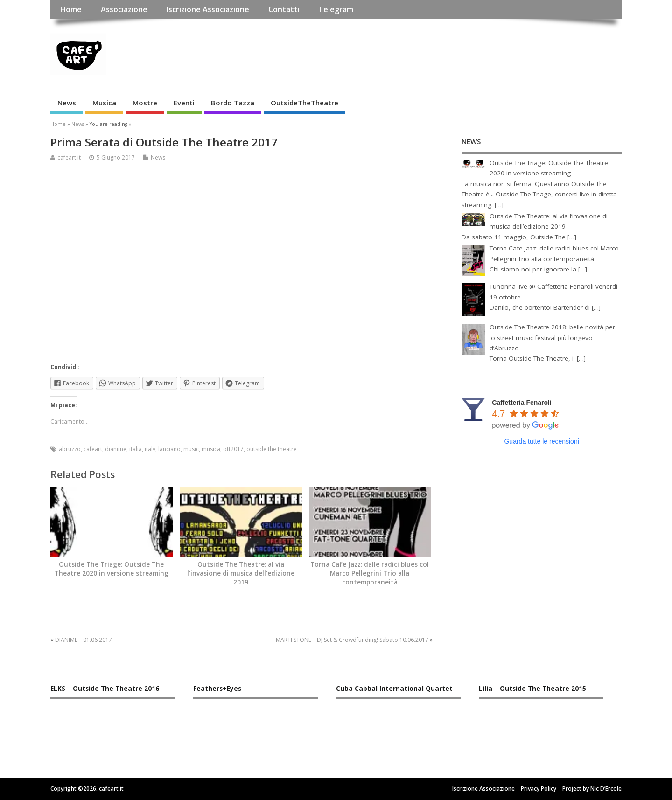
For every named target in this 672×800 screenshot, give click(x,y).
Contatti (284, 9)
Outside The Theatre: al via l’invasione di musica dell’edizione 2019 (241, 573)
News (67, 103)
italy (150, 449)
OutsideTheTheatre (304, 103)
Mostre (145, 103)
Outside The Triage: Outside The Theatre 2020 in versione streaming (112, 569)
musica (211, 449)
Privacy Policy (539, 789)
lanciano (169, 449)
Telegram (336, 9)
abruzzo (70, 449)
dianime (116, 449)
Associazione (124, 9)
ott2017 (233, 449)
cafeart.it (69, 157)
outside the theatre (272, 449)
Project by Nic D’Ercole (592, 789)
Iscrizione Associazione (208, 9)
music (191, 449)
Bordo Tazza (233, 103)
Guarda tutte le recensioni (541, 441)
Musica (104, 103)
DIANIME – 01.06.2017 (84, 640)
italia (136, 449)
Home (71, 9)
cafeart (93, 449)
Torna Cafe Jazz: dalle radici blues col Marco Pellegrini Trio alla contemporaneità (370, 573)
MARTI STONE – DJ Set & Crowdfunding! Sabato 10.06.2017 (352, 640)
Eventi (184, 103)
